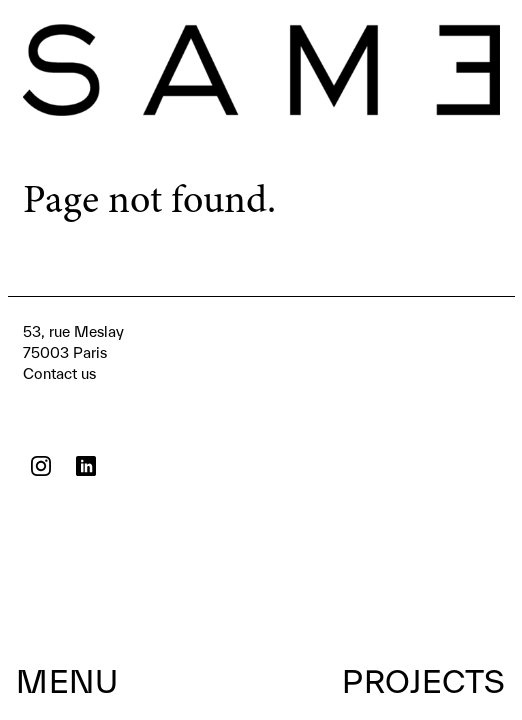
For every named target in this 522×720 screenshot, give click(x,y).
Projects (424, 681)
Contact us (73, 351)
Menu (67, 681)
